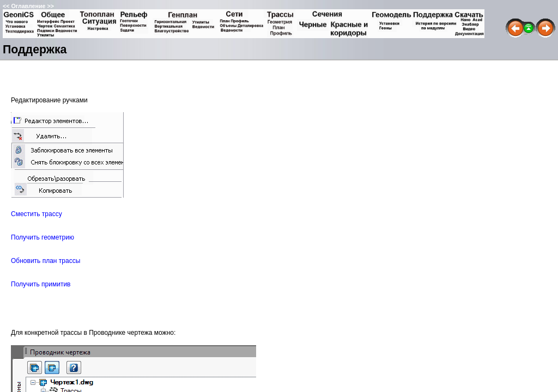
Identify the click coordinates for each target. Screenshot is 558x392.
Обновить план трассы (46, 261)
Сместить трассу (37, 214)
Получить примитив (41, 284)
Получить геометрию (43, 237)
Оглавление (28, 6)
